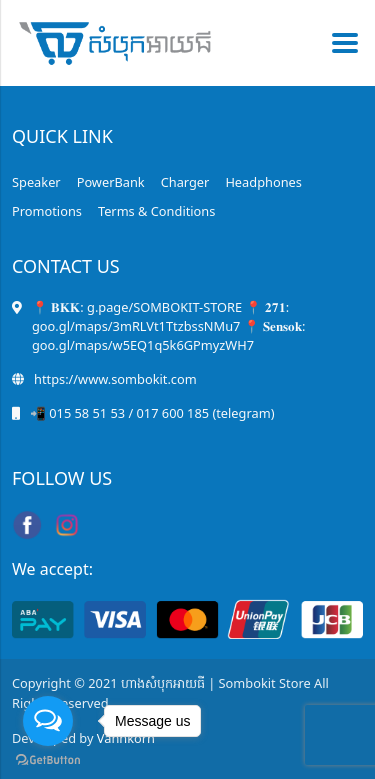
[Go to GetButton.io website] (48, 759)
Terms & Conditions (156, 211)
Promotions (47, 211)
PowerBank (111, 182)
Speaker (36, 182)
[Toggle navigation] (339, 43)
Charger (185, 182)
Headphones (263, 182)
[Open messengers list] (48, 721)
